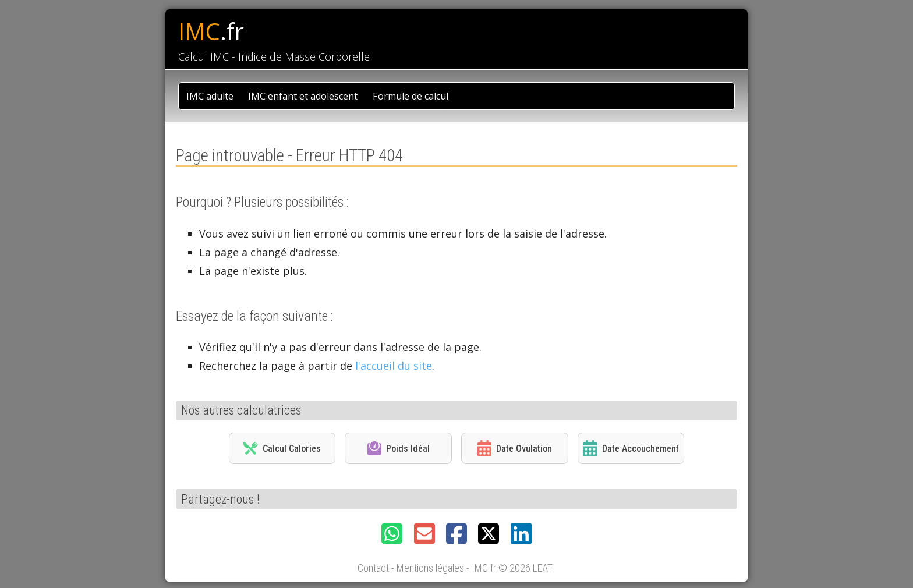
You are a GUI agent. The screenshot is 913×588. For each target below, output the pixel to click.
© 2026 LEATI (527, 568)
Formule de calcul (411, 96)
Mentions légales (430, 568)
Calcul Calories (282, 448)
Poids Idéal (399, 448)
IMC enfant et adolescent (303, 96)
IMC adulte (210, 96)
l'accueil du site (394, 366)
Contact (373, 568)
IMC (211, 31)
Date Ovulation (515, 448)
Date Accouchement (631, 448)
